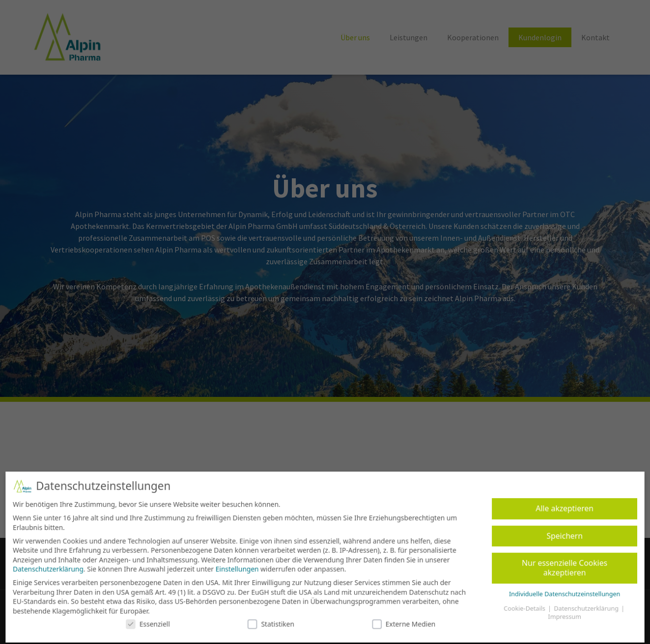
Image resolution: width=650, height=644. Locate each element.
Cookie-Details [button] (519, 606)
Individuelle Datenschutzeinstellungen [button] (557, 592)
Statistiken (273, 621)
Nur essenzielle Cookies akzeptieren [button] (557, 567)
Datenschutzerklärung (56, 568)
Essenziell (154, 621)
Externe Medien (401, 621)
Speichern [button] (557, 536)
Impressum (557, 615)
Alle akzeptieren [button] (557, 510)
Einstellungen (240, 568)
